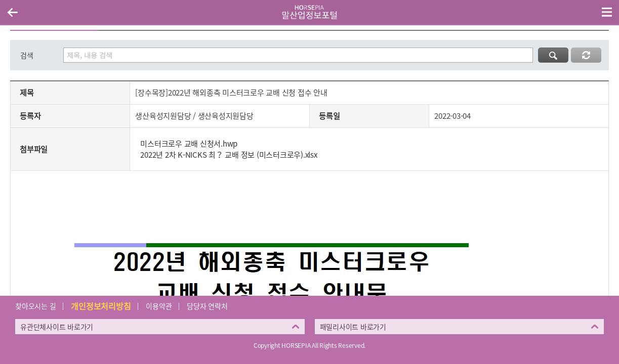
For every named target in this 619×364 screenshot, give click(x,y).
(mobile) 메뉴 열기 (607, 12)
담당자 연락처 (207, 306)
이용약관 (159, 306)
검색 (27, 55)
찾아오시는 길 (35, 306)
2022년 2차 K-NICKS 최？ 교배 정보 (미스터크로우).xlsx (229, 155)
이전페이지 (12, 12)
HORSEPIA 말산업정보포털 (310, 12)
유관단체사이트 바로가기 (57, 327)
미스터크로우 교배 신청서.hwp (189, 144)
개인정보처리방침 (101, 306)
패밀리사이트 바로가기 (353, 327)
